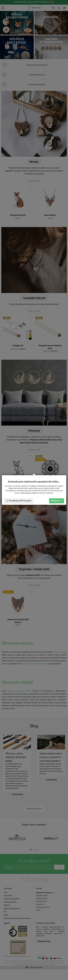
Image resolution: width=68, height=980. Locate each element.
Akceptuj (57, 501)
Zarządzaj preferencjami (19, 501)
